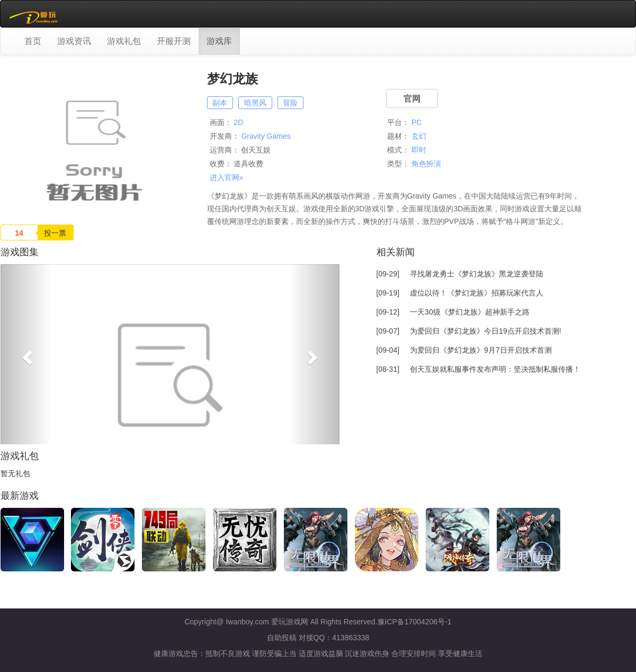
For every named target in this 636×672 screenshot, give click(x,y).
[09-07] (469, 331)
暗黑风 (255, 103)
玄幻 (419, 136)
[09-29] (460, 274)
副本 (220, 103)
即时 (419, 150)
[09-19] (460, 293)
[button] (26, 354)
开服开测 (174, 41)
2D (238, 122)
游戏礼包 (124, 41)
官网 (412, 99)
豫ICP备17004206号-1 (415, 622)
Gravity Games (266, 136)
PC (416, 122)
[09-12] (453, 312)
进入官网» (227, 177)
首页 (33, 41)
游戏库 (219, 41)
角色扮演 (426, 164)
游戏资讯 (74, 41)
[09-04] (464, 350)
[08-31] (479, 369)
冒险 (290, 103)
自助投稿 (282, 638)
